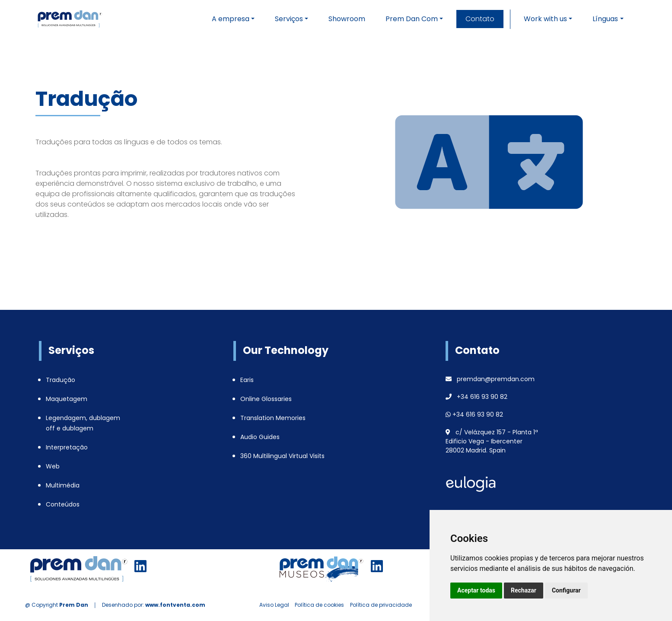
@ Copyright (57, 605)
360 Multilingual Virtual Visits (282, 456)
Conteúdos (63, 504)
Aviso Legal (274, 605)
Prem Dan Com (412, 19)
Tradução (61, 380)
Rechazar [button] (524, 590)
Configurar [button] (566, 590)
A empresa (231, 19)
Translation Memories (273, 418)
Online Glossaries (266, 399)
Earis (247, 380)
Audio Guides (260, 437)
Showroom (347, 19)
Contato (480, 19)
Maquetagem (67, 399)
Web (53, 466)
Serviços (289, 19)
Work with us (545, 19)
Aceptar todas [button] (476, 590)
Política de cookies (319, 605)
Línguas (605, 19)
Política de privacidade (381, 605)
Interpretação (67, 447)
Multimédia (63, 485)
